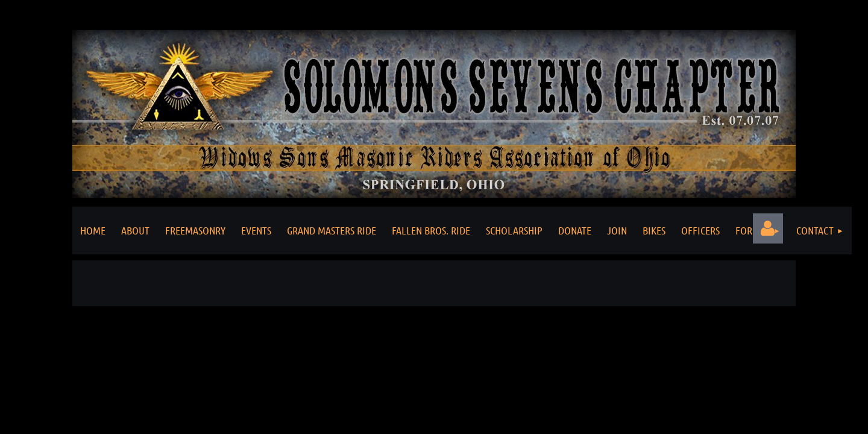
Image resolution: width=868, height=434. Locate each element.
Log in (768, 228)
